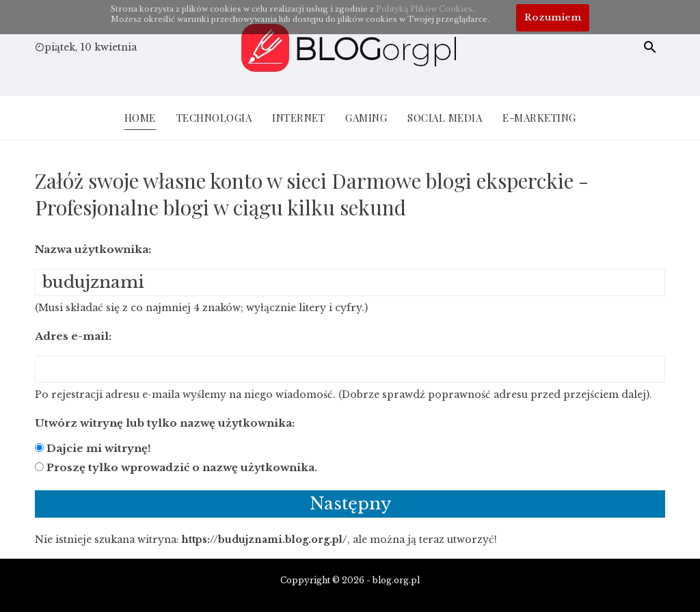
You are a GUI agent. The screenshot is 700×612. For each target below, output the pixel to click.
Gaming (366, 118)
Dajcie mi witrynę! (99, 448)
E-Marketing (539, 118)
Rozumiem (553, 17)
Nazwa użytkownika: (93, 249)
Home (140, 118)
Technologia (214, 118)
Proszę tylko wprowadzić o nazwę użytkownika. (182, 467)
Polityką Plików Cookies (424, 9)
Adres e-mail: (73, 336)
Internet (298, 118)
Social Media (445, 118)
